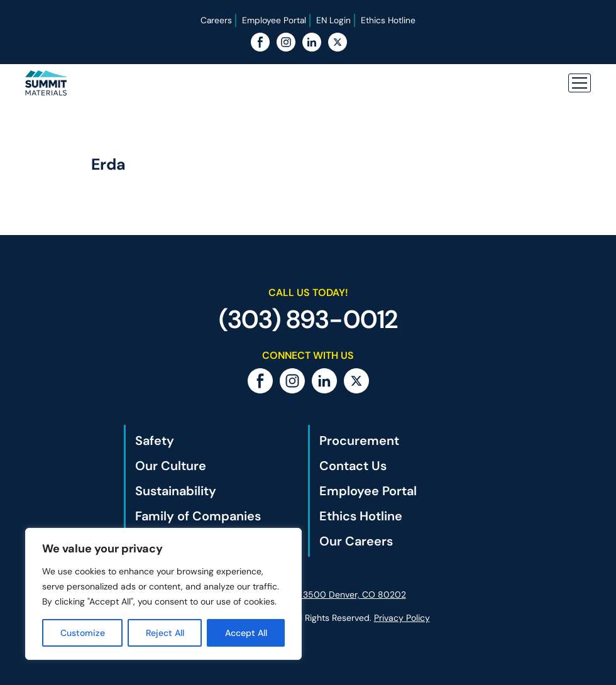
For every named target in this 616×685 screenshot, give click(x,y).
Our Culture (171, 466)
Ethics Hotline (389, 20)
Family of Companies (198, 516)
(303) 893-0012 (308, 319)
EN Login (334, 20)
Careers (215, 20)
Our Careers (356, 541)
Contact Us (353, 466)
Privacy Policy (402, 618)
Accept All (246, 633)
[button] (580, 83)
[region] (163, 594)
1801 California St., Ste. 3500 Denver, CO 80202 (308, 595)
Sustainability (176, 491)
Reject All (165, 633)
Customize (83, 633)
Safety (155, 441)
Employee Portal (274, 20)
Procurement (359, 441)
